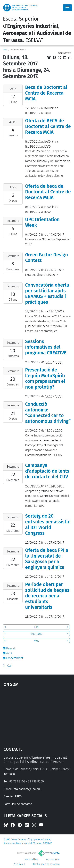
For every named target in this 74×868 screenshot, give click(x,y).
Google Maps (37, 715)
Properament (15, 658)
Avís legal (19, 864)
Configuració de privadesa (46, 864)
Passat (11, 648)
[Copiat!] (70, 57)
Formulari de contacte (18, 804)
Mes (36, 641)
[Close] (67, 8)
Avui (9, 653)
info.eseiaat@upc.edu (27, 789)
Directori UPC (12, 796)
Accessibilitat (53, 859)
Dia (36, 627)
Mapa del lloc (31, 859)
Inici (5, 50)
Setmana (36, 634)
